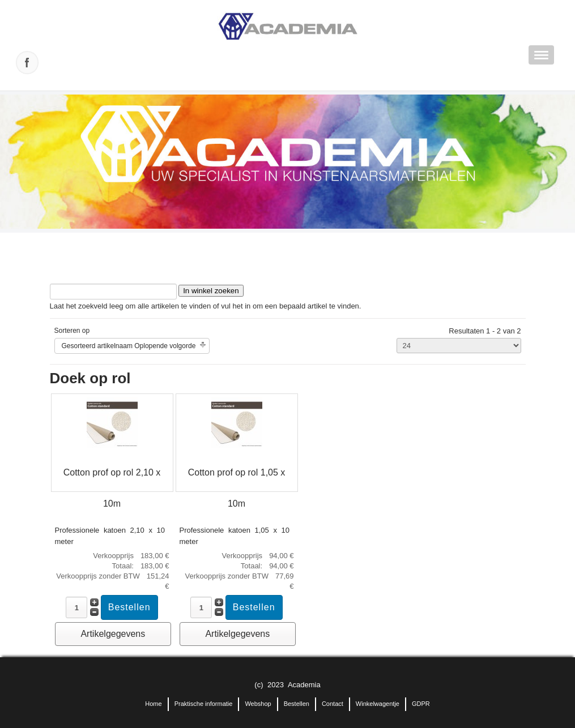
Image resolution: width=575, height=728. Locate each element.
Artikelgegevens (113, 634)
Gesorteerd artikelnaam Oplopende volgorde (129, 346)
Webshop (258, 704)
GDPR (421, 704)
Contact (333, 704)
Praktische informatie (204, 704)
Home (153, 704)
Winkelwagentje (378, 704)
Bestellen (297, 704)
